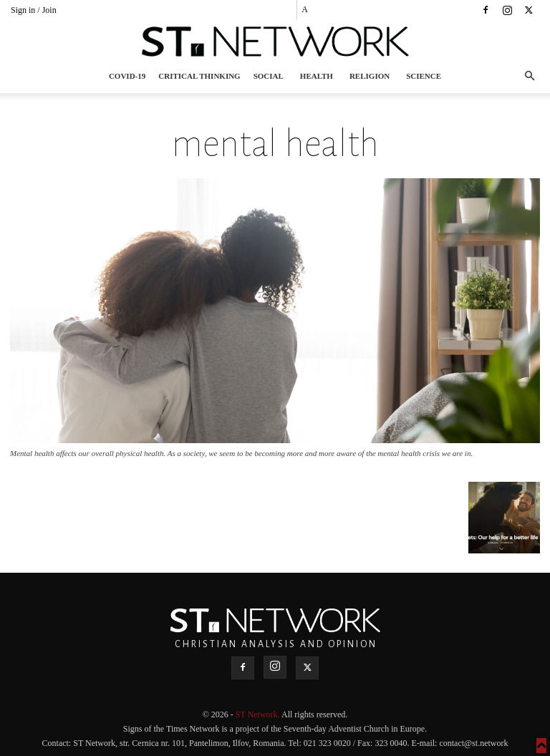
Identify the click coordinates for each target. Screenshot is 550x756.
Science (424, 76)
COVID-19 (127, 76)
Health (317, 76)
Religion (370, 76)
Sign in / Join (34, 10)
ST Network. (259, 714)
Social (269, 76)
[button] (529, 76)
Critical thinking (199, 76)
